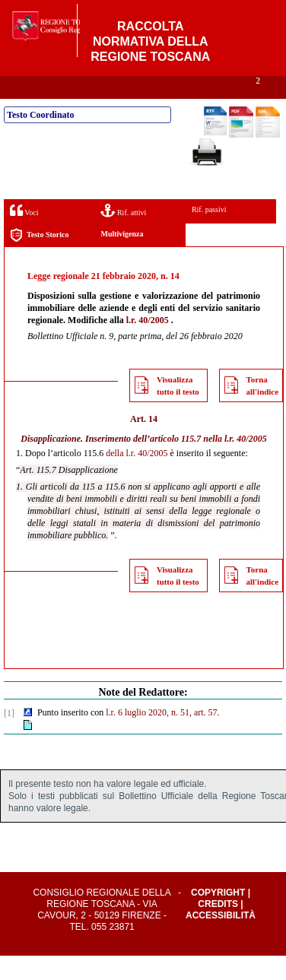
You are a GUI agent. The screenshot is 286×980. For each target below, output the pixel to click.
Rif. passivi (209, 234)
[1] (9, 737)
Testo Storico (39, 260)
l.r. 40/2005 (148, 344)
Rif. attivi (123, 235)
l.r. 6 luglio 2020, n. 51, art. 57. (162, 737)
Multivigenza (122, 258)
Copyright (218, 917)
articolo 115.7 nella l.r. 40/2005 (208, 463)
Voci (24, 235)
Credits (218, 928)
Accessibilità (221, 940)
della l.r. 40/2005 (137, 477)
